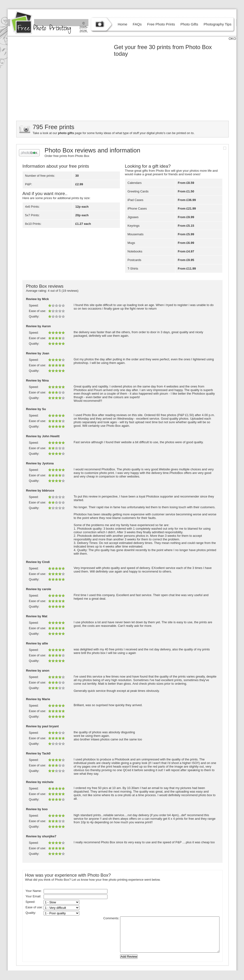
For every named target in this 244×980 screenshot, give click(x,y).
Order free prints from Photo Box (67, 156)
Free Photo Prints (161, 24)
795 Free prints (53, 127)
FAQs (137, 24)
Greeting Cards (138, 191)
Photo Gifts (189, 24)
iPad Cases (135, 200)
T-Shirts (133, 269)
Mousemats (135, 234)
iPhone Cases (137, 209)
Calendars (135, 183)
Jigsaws (133, 217)
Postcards (134, 260)
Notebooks (135, 251)
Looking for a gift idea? (148, 166)
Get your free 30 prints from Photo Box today (163, 50)
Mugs (131, 243)
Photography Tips (217, 24)
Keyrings (134, 226)
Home (122, 24)
